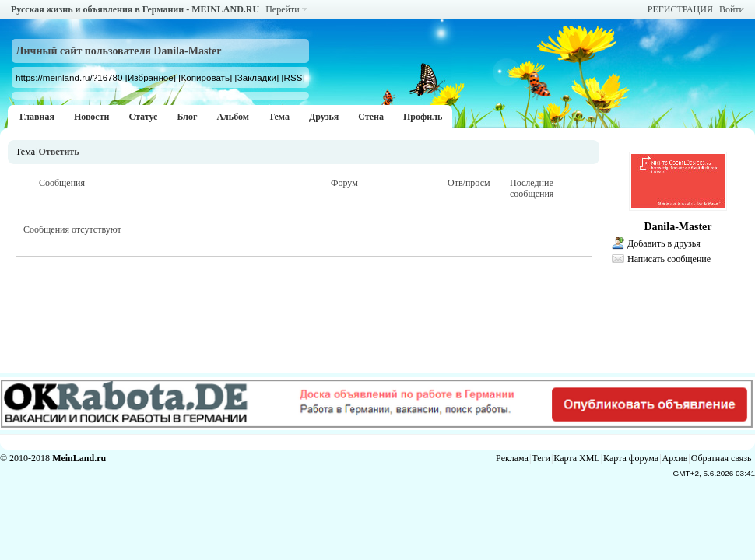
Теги (541, 458)
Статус (143, 117)
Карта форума (631, 458)
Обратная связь (722, 458)
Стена (371, 117)
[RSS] (293, 77)
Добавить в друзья (664, 243)
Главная (37, 117)
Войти (732, 9)
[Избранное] (151, 77)
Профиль (423, 117)
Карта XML (576, 458)
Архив (675, 458)
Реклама (512, 458)
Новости (92, 117)
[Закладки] (256, 77)
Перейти (282, 9)
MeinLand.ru (79, 458)
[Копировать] (205, 77)
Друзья (324, 117)
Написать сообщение (669, 259)
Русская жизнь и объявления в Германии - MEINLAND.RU (135, 9)
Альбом (233, 117)
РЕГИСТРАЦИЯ (680, 9)
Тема (279, 117)
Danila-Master (678, 227)
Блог (187, 117)
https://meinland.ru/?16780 (69, 77)
